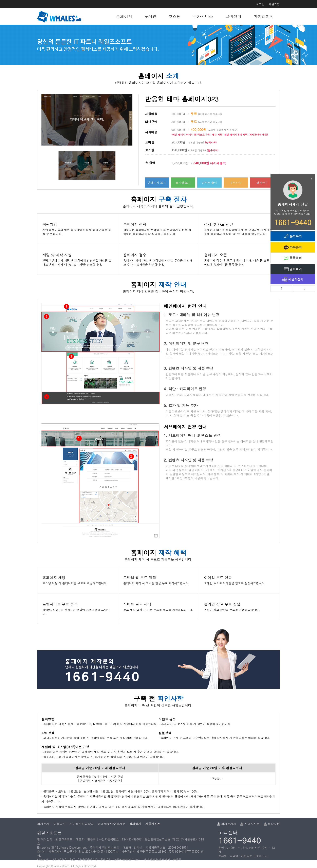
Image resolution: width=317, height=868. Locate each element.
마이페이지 (264, 16)
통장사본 (272, 824)
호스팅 (175, 16)
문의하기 (236, 183)
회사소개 (43, 824)
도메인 (150, 16)
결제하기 (262, 183)
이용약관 (59, 824)
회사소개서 (227, 824)
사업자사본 (250, 824)
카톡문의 (293, 248)
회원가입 (274, 4)
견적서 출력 (210, 183)
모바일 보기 (183, 183)
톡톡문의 (293, 258)
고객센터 (233, 16)
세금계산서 (293, 280)
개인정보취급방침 (82, 824)
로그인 (260, 4)
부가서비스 (203, 16)
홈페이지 (124, 16)
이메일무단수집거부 (111, 824)
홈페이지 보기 (157, 183)
